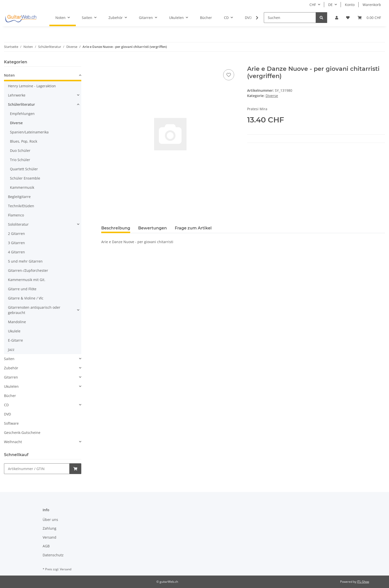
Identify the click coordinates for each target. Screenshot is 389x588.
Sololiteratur (18, 224)
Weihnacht (13, 442)
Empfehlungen (22, 114)
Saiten (9, 359)
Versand (49, 537)
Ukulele (14, 331)
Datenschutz (53, 555)
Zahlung (49, 528)
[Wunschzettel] (348, 18)
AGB (46, 546)
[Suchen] (290, 18)
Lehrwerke (17, 95)
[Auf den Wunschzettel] (229, 75)
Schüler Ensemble (25, 178)
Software (11, 423)
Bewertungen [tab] (152, 228)
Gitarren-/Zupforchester (28, 270)
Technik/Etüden (21, 206)
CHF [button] (313, 5)
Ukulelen (11, 386)
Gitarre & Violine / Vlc (26, 298)
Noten (9, 75)
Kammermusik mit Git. (27, 280)
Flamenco (16, 215)
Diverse (272, 96)
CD (6, 405)
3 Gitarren (16, 243)
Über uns (50, 520)
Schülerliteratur (21, 104)
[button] (337, 18)
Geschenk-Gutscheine (22, 433)
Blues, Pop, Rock (24, 141)
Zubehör (11, 368)
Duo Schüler (20, 150)
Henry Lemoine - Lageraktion (32, 86)
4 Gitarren (16, 252)
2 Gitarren (16, 234)
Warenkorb (372, 5)
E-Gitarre (15, 340)
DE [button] (330, 5)
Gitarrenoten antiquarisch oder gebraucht (34, 310)
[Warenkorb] (369, 18)
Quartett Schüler (24, 169)
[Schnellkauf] (37, 469)
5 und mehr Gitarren (25, 261)
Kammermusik (22, 187)
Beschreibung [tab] (116, 228)
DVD (7, 414)
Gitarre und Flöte (22, 289)
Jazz (11, 349)
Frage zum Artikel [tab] (193, 228)
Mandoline (17, 322)
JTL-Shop (363, 582)
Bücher (10, 396)
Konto (350, 5)
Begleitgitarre (19, 197)
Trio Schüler (20, 160)
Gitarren (11, 377)
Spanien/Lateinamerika (29, 132)
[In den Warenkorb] (105, 63)
